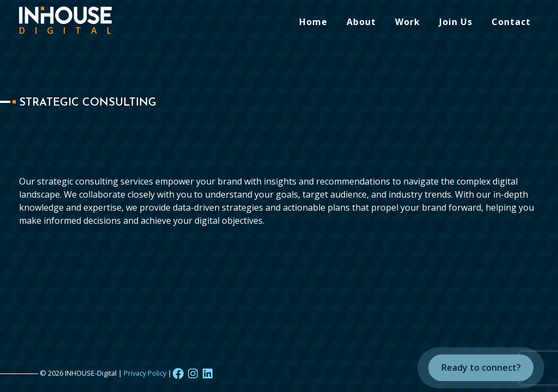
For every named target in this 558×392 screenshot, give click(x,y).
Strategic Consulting (88, 103)
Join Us (456, 22)
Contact (511, 22)
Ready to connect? (481, 367)
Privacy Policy (145, 373)
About (361, 22)
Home (313, 22)
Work (408, 22)
